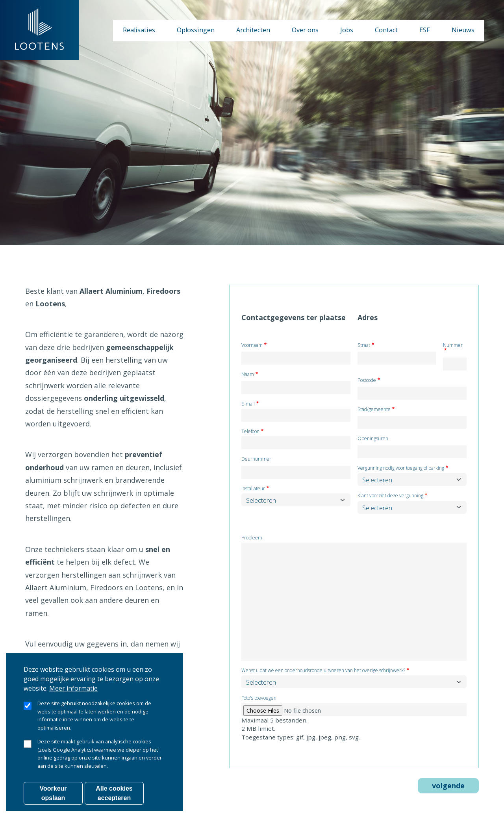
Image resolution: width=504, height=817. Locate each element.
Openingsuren (373, 439)
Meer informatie (73, 701)
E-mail (248, 404)
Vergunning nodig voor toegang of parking (401, 468)
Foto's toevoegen (259, 698)
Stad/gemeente (374, 410)
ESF (425, 30)
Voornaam (252, 346)
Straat (364, 346)
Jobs (347, 30)
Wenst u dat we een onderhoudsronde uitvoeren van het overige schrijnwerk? (323, 671)
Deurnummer (256, 459)
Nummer (453, 346)
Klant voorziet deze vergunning (390, 496)
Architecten (253, 30)
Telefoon (250, 432)
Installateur (253, 489)
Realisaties (139, 30)
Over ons (305, 30)
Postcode (367, 381)
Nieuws (463, 30)
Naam (248, 375)
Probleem (252, 538)
